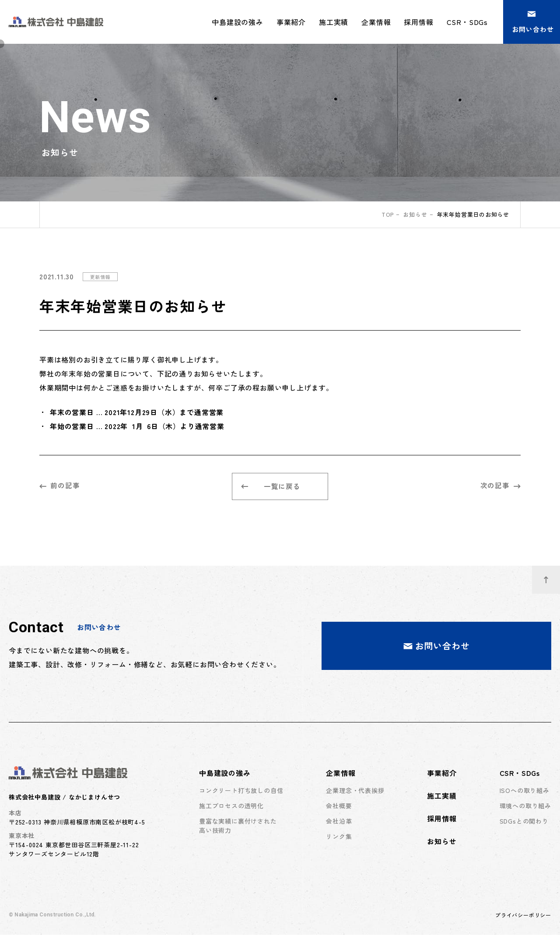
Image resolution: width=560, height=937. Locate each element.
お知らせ (415, 214)
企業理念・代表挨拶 (355, 792)
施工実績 (334, 22)
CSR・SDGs (520, 775)
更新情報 (101, 276)
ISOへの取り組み (525, 792)
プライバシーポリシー (523, 917)
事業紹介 (291, 22)
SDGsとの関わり (524, 823)
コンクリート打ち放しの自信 (241, 792)
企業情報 (341, 775)
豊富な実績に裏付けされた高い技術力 (238, 827)
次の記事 (500, 486)
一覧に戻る (271, 487)
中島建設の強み (225, 775)
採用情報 (418, 22)
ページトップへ (552, 577)
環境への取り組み (525, 807)
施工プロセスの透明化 (231, 807)
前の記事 (60, 486)
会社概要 (339, 807)
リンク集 (339, 838)
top (387, 214)
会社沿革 (339, 823)
